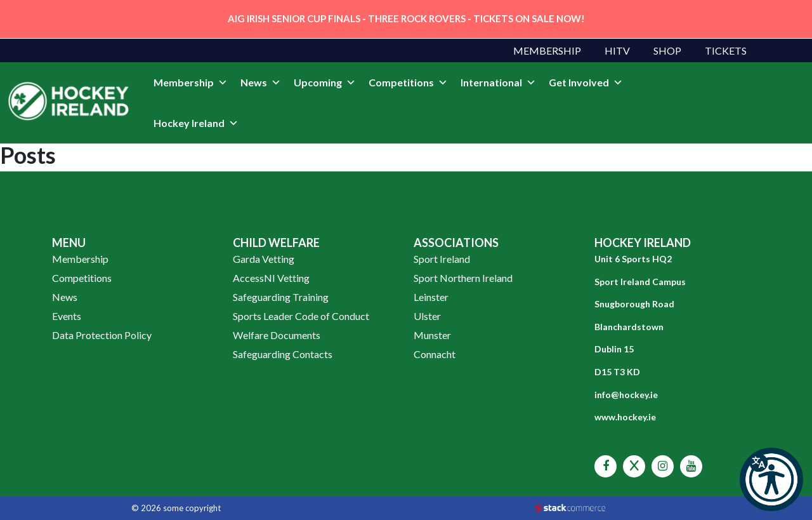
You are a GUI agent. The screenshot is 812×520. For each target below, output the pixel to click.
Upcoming (325, 83)
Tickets (726, 50)
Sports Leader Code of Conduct (301, 316)
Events (67, 316)
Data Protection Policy (102, 335)
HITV (617, 50)
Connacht (435, 354)
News (261, 83)
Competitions (408, 83)
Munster (432, 335)
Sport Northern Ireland (463, 278)
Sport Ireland (442, 259)
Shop (667, 50)
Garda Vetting (264, 259)
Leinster (431, 297)
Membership (547, 50)
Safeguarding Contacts (283, 354)
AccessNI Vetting (271, 278)
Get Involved (586, 83)
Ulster (427, 316)
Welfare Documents (277, 335)
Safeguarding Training (281, 297)
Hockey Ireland (196, 123)
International (498, 83)
